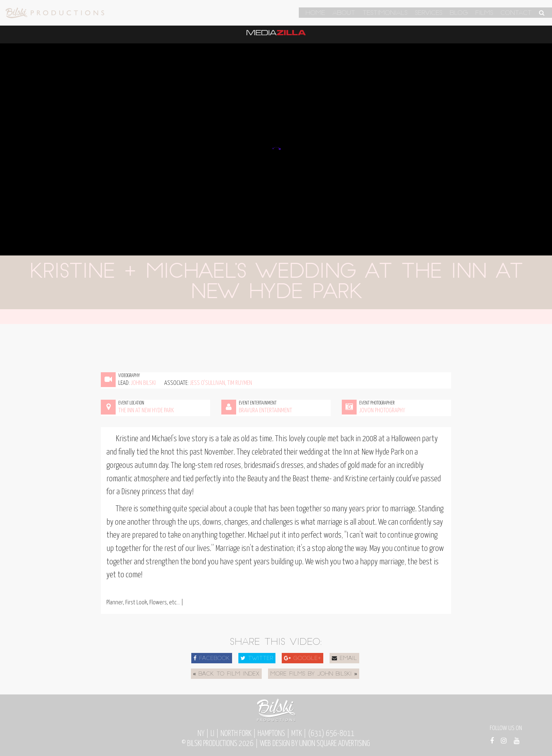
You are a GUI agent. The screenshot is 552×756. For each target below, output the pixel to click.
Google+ (303, 658)
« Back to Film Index (226, 674)
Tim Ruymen (240, 383)
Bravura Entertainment (265, 411)
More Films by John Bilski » (314, 674)
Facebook (212, 658)
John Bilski (143, 383)
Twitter (257, 658)
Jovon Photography (382, 411)
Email (344, 658)
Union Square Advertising (335, 744)
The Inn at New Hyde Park (146, 411)
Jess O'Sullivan (207, 383)
